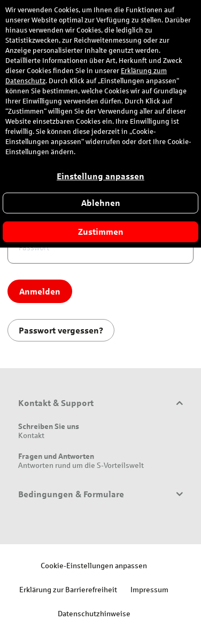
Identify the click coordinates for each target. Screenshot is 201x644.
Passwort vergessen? (61, 330)
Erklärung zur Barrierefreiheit (68, 589)
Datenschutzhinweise (94, 613)
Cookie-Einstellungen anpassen (94, 565)
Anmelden (40, 291)
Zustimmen (101, 232)
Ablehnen (101, 203)
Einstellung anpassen (100, 176)
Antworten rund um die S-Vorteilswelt (81, 465)
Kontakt (31, 435)
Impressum (149, 589)
